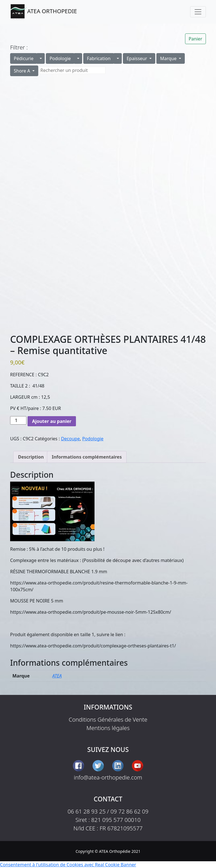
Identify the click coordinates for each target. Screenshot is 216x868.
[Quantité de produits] (18, 420)
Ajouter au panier (52, 421)
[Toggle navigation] (198, 12)
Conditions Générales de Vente (108, 719)
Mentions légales (108, 728)
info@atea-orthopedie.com (108, 777)
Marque (169, 58)
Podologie (60, 58)
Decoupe (70, 439)
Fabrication (99, 58)
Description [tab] (31, 457)
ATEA (57, 676)
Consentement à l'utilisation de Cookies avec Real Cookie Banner (68, 865)
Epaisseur (137, 58)
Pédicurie (24, 58)
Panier (195, 39)
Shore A (22, 71)
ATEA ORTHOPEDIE (44, 12)
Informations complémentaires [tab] (87, 457)
